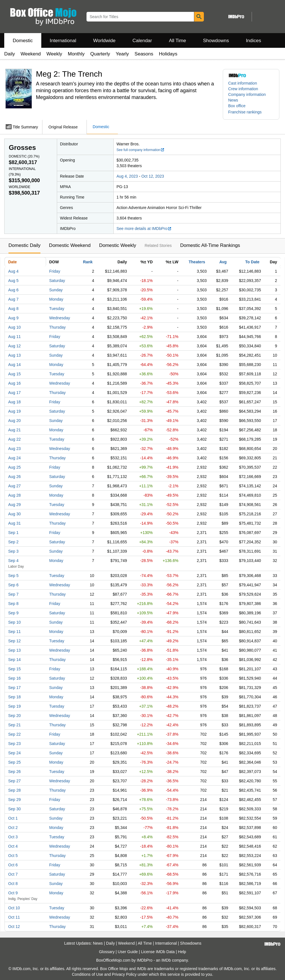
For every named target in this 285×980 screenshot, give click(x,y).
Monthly (76, 54)
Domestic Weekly (117, 245)
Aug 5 (13, 281)
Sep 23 (14, 744)
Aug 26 (14, 477)
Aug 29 (14, 505)
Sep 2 (13, 542)
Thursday (57, 327)
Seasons (144, 54)
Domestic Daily (24, 245)
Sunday (56, 290)
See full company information (141, 150)
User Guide (128, 952)
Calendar (142, 41)
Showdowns (216, 41)
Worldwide (104, 41)
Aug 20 (14, 421)
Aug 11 (14, 337)
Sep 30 (14, 809)
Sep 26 (14, 772)
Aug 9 (13, 318)
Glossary (107, 952)
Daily (10, 54)
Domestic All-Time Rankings (210, 245)
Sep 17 (14, 688)
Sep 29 (14, 800)
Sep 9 (13, 613)
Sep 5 (13, 576)
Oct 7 (13, 874)
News (233, 100)
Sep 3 (13, 551)
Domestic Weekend (70, 245)
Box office (237, 106)
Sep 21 (14, 725)
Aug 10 (14, 327)
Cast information (243, 83)
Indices (254, 41)
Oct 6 (13, 865)
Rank (88, 262)
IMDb (166, 960)
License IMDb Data (158, 952)
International (63, 41)
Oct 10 (14, 908)
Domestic (23, 41)
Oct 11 (14, 917)
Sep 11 (14, 632)
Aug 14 (14, 365)
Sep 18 (14, 697)
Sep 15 (14, 669)
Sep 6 (13, 585)
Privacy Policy (124, 974)
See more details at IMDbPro (144, 229)
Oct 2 (13, 828)
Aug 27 (14, 486)
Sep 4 (13, 561)
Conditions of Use (88, 974)
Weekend (31, 54)
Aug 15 (14, 374)
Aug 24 (14, 458)
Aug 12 (14, 346)
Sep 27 (14, 781)
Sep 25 (14, 762)
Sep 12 (14, 641)
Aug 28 (14, 495)
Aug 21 (14, 430)
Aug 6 (13, 290)
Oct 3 (13, 837)
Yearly (122, 54)
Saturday (57, 281)
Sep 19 (14, 706)
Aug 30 (14, 514)
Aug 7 (13, 299)
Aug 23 (14, 449)
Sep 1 (13, 533)
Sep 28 (14, 790)
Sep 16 (14, 678)
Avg (223, 262)
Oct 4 (13, 846)
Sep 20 (14, 716)
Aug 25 (14, 467)
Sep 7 (13, 594)
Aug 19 (14, 411)
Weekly (54, 54)
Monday (56, 299)
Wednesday (60, 318)
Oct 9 (13, 893)
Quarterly (100, 54)
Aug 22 (14, 439)
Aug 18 (14, 402)
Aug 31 (14, 523)
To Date (252, 262)
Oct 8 (13, 884)
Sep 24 (14, 753)
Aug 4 (13, 271)
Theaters (197, 262)
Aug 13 (14, 355)
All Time (178, 41)
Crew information (243, 89)
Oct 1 (13, 818)
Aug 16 (14, 383)
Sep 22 (14, 734)
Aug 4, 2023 (127, 176)
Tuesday (57, 309)
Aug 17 (14, 393)
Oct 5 (13, 856)
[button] (248, 112)
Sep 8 (13, 604)
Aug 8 (13, 309)
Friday (55, 271)
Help (182, 952)
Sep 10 (14, 622)
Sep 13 (14, 650)
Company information (247, 94)
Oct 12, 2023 (153, 176)
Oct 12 (14, 927)
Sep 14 (14, 660)
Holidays (168, 54)
